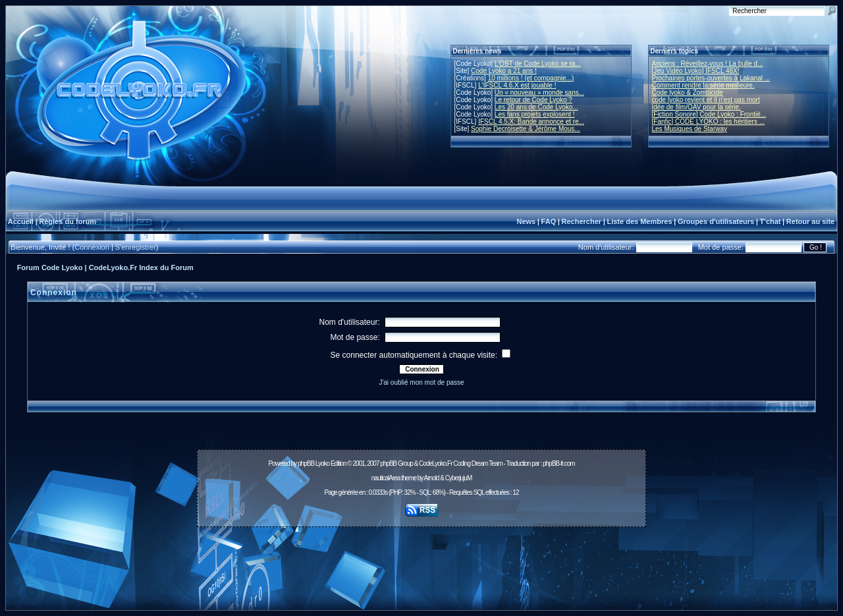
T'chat (771, 221)
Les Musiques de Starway (690, 129)
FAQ (549, 221)
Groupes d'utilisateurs (716, 221)
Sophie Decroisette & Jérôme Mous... (526, 129)
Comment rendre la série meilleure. (703, 85)
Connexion (92, 247)
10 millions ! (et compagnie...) (531, 78)
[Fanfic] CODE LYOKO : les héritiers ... (709, 122)
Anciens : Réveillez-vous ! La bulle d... (708, 64)
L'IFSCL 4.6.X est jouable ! (517, 85)
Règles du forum (68, 221)
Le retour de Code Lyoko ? (533, 100)
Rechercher (582, 221)
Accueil (21, 221)
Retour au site (810, 221)
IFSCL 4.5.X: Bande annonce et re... (531, 122)
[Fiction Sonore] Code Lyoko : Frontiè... (709, 114)
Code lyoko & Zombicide (688, 93)
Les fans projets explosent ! (535, 114)
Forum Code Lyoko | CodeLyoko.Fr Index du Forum (105, 267)
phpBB (306, 463)
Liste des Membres (639, 221)
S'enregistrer (136, 247)
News (526, 221)
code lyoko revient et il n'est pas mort (706, 100)
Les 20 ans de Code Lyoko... (536, 107)
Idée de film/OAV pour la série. (696, 107)
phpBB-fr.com (559, 463)
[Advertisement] (421, 561)
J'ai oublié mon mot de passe (421, 382)
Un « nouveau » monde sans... (539, 93)
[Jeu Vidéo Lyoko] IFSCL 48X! (696, 71)
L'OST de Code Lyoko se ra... (538, 64)
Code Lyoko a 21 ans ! (504, 71)
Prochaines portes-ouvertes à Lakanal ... (711, 78)
